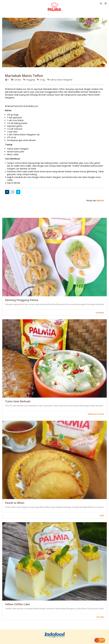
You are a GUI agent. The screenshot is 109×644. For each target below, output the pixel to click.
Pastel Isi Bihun (15, 503)
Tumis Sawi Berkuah (18, 401)
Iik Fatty (100, 617)
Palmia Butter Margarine (60, 80)
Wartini (100, 200)
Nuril (102, 515)
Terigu (41, 80)
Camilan (16, 80)
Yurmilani (100, 313)
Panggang (29, 80)
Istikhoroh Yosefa (96, 414)
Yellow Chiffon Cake (17, 604)
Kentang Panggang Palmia (22, 300)
